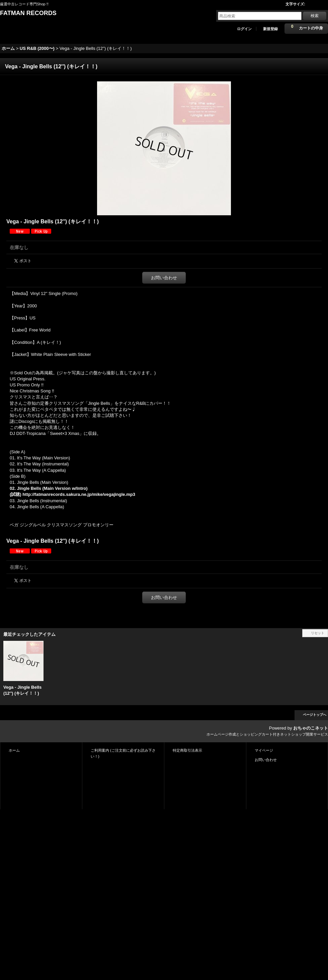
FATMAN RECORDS (28, 13)
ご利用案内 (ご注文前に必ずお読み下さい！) (123, 753)
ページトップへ (315, 715)
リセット (318, 633)
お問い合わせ (164, 278)
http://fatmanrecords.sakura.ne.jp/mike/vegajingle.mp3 (79, 494)
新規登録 (270, 29)
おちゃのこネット (311, 728)
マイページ (264, 750)
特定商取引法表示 (187, 750)
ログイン (244, 29)
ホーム (14, 750)
